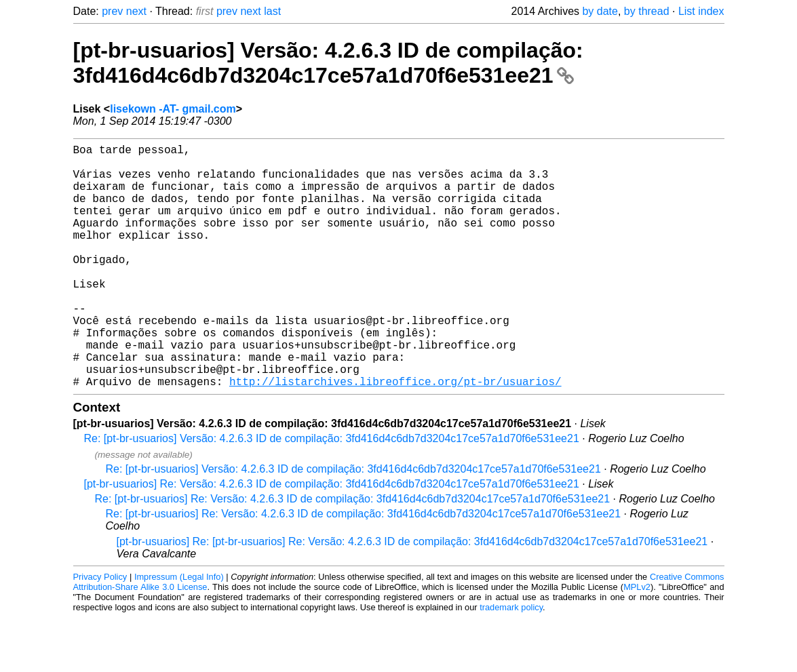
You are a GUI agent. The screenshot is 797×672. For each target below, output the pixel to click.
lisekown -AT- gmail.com (173, 109)
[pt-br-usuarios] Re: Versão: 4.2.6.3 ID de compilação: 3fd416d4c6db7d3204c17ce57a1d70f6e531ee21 (332, 538)
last (272, 11)
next (136, 11)
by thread (647, 11)
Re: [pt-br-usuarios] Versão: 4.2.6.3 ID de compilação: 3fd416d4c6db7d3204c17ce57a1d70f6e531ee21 (332, 493)
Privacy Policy (100, 631)
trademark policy (511, 661)
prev (112, 11)
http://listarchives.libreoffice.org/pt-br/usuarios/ (395, 435)
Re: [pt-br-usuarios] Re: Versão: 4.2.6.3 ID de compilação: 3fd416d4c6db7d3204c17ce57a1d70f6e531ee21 (353, 553)
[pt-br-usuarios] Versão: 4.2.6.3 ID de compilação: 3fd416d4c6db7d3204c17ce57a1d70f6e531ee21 (328, 63)
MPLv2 (637, 641)
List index (701, 11)
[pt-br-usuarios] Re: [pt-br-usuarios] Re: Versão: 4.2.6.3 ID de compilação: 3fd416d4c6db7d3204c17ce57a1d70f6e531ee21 (412, 596)
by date (600, 11)
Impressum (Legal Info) (179, 631)
